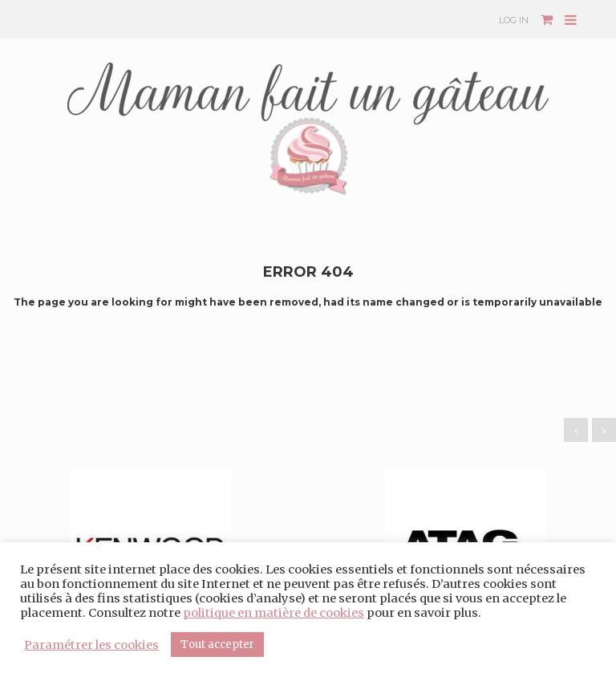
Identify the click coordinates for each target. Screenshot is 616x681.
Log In (514, 20)
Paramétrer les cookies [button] (91, 645)
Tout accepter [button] (217, 645)
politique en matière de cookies (274, 613)
